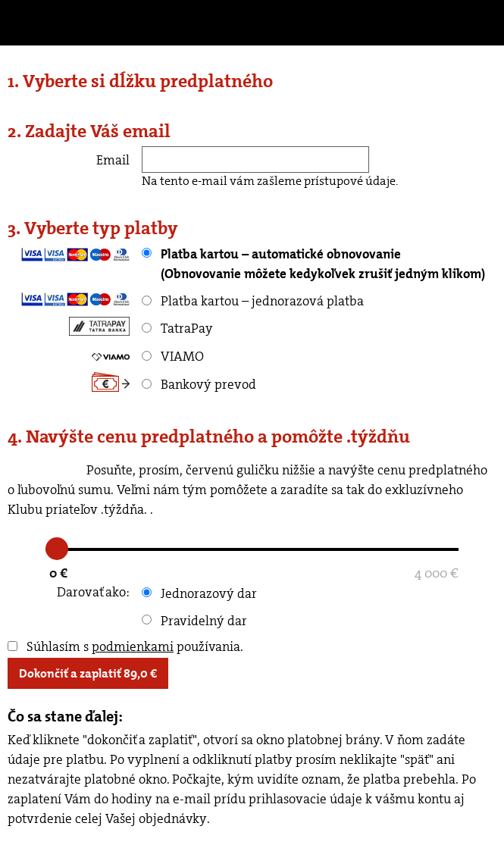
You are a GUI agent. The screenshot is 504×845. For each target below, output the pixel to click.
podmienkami (133, 646)
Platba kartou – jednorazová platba (253, 301)
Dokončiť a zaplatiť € (88, 673)
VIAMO (173, 356)
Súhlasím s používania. (125, 646)
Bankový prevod (199, 384)
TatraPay (177, 328)
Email (113, 160)
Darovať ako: (93, 592)
